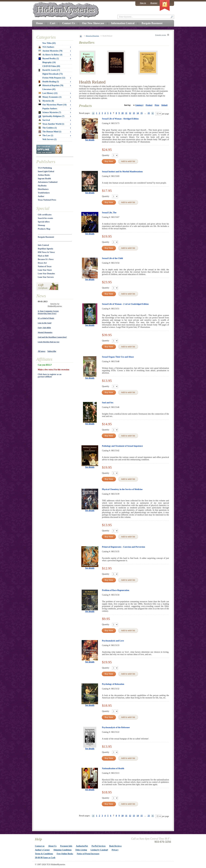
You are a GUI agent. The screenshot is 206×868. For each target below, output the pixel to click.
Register (154, 3)
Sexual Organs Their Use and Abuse (118, 357)
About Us (52, 846)
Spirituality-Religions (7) (51, 116)
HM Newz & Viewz (46, 252)
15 (142, 113)
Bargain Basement (46, 237)
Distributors (43, 189)
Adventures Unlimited (48, 182)
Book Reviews (115, 846)
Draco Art (42, 263)
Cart (52, 23)
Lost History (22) (48, 93)
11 (126, 113)
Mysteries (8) (46, 101)
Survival (44, 120)
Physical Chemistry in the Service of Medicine (122, 489)
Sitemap (41, 225)
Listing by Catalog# (99, 850)
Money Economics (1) (50, 97)
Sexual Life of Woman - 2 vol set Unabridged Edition (125, 304)
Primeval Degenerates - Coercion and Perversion (124, 547)
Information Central (123, 23)
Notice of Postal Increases (88, 854)
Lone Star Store (45, 270)
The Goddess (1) (48, 128)
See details (90, 140)
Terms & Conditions (44, 854)
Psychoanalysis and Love (113, 641)
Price (157, 105)
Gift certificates (45, 215)
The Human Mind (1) (50, 132)
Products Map (44, 229)
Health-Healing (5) (49, 82)
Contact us (40, 846)
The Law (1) (46, 135)
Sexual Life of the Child (113, 258)
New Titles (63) (49, 43)
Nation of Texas (45, 266)
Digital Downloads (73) (53, 74)
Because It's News (46, 259)
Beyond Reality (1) (49, 59)
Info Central (43, 245)
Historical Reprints (92, 36)
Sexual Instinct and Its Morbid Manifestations (122, 172)
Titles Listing (81, 850)
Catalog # (139, 105)
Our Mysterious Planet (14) (53, 105)
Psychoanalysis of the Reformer (116, 727)
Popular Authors (50, 109)
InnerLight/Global (46, 171)
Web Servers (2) (50, 139)
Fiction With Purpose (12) (54, 78)
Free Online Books (65, 854)
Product (149, 105)
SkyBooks (42, 186)
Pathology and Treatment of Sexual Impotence (123, 446)
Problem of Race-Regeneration (116, 590)
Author (41, 196)
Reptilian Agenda (46, 249)
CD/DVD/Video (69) (51, 66)
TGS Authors (46, 47)
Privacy (115, 850)
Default (165, 105)
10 (122, 113)
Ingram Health (44, 179)
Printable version (161, 35)
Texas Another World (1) (51, 124)
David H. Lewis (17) (49, 70)
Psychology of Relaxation (113, 684)
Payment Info (66, 846)
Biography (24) (49, 62)
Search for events (45, 218)
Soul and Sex (108, 403)
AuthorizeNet (82, 846)
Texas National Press (47, 200)
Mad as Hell (43, 256)
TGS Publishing (45, 168)
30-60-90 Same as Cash (45, 858)
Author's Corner (42, 850)
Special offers (44, 222)
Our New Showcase (93, 23)
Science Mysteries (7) (50, 112)
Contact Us (69, 23)
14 (138, 113)
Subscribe (52, 351)
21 (149, 113)
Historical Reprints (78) (51, 85)
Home (39, 23)
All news (42, 351)
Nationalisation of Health (113, 768)
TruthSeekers (44, 193)
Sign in (143, 3)
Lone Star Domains (46, 274)
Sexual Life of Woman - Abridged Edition (120, 119)
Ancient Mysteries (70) (51, 51)
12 (130, 113)
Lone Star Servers (46, 277)
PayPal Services (98, 846)
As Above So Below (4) (51, 55)
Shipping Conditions (62, 850)
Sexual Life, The (109, 213)
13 (134, 113)
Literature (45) (49, 89)
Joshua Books (44, 175)
